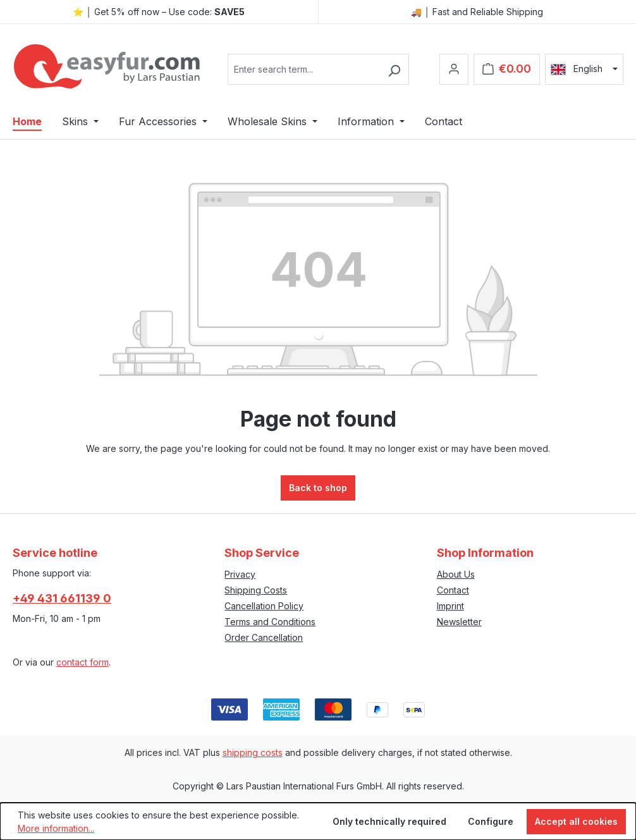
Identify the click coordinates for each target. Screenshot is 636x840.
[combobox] (304, 69)
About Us (456, 574)
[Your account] (454, 69)
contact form (83, 662)
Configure (491, 821)
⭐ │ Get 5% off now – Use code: (159, 12)
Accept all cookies (576, 821)
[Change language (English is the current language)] (584, 69)
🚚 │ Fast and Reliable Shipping (477, 12)
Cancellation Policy (264, 606)
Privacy (240, 574)
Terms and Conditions (270, 622)
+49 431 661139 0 (62, 598)
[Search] (394, 69)
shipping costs (253, 752)
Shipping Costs (256, 590)
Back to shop (318, 488)
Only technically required (389, 821)
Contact (453, 590)
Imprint (450, 606)
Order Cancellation (264, 637)
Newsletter (459, 622)
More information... (56, 828)
